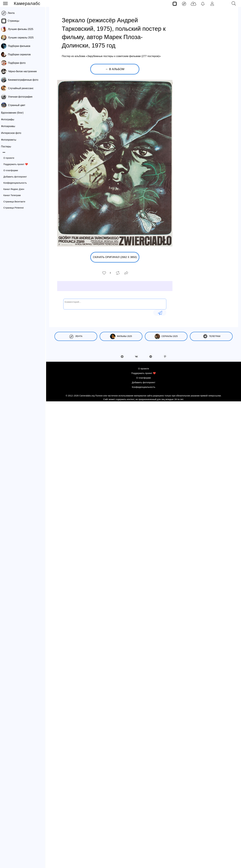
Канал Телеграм (13, 195)
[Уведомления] (203, 4)
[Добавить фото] (193, 4)
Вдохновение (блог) (14, 113)
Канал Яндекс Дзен (15, 189)
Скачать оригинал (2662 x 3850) (115, 257)
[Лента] (184, 4)
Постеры (7, 147)
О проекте (10, 158)
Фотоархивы (9, 126)
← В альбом (115, 69)
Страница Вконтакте (16, 202)
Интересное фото (12, 133)
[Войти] (212, 4)
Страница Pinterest (15, 208)
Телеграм (211, 336)
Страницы (15, 21)
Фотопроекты (10, 140)
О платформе (12, 170)
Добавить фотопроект (16, 177)
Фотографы (9, 119)
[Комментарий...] (115, 304)
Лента (12, 13)
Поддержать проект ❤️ (17, 164)
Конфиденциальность (16, 183)
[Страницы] (175, 4)
